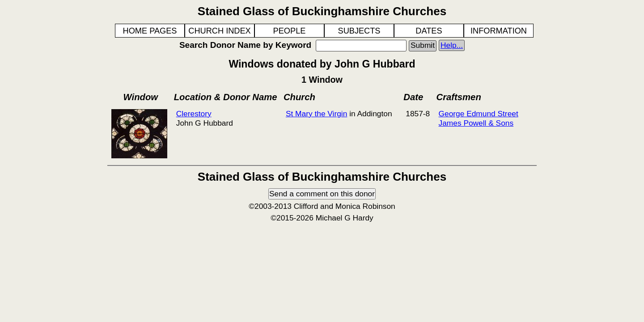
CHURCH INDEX (219, 31)
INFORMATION (499, 31)
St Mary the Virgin (316, 114)
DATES (429, 31)
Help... (452, 45)
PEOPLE (290, 31)
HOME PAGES (150, 31)
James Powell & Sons (476, 123)
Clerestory (194, 114)
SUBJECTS (359, 31)
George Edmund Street (479, 114)
